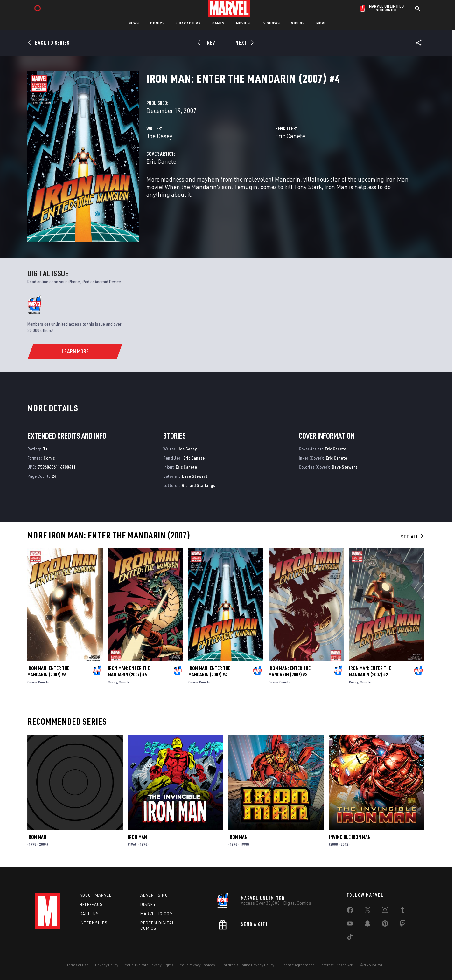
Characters (189, 23)
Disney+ (149, 904)
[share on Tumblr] (402, 911)
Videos (298, 23)
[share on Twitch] (402, 925)
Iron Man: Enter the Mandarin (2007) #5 (129, 671)
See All (413, 537)
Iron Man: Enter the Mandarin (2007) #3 (290, 671)
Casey (32, 682)
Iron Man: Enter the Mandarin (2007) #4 (209, 671)
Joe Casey (159, 136)
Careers (89, 914)
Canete (44, 682)
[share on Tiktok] (350, 938)
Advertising (154, 895)
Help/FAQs (91, 904)
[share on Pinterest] (385, 925)
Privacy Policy (107, 965)
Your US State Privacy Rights (149, 965)
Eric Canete (290, 136)
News (134, 23)
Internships (94, 923)
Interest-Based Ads (337, 965)
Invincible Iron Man (350, 837)
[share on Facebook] (350, 911)
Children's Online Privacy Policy (248, 965)
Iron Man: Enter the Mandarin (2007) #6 (48, 671)
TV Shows (271, 23)
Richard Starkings (198, 485)
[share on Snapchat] (367, 925)
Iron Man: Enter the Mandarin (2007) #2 (370, 671)
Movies (243, 23)
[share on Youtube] (350, 925)
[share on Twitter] (367, 911)
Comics (157, 23)
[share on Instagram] (385, 911)
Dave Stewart (195, 476)
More (322, 23)
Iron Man (37, 837)
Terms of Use (78, 965)
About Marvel (95, 895)
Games (218, 23)
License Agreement (297, 965)
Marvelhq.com (157, 914)
